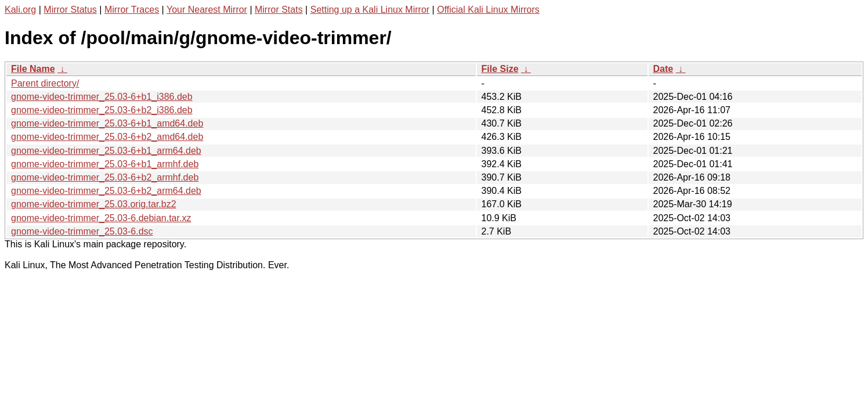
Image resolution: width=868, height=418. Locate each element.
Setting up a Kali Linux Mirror (370, 10)
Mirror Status (70, 10)
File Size (500, 69)
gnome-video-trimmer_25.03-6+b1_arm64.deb (106, 151)
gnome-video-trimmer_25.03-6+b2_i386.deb (102, 110)
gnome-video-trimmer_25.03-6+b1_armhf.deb (105, 164)
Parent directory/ (45, 83)
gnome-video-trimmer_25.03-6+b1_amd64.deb (107, 123)
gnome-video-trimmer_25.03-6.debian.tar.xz (101, 218)
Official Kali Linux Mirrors (488, 10)
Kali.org (20, 10)
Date (663, 69)
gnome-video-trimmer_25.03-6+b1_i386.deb (102, 97)
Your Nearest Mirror (207, 10)
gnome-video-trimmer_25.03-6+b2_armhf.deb (105, 177)
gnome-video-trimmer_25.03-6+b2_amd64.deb (107, 137)
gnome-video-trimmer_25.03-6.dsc (82, 231)
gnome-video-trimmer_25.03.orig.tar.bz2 (94, 204)
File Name (33, 69)
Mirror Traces (132, 10)
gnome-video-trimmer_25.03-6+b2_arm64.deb (106, 191)
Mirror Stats (279, 10)
